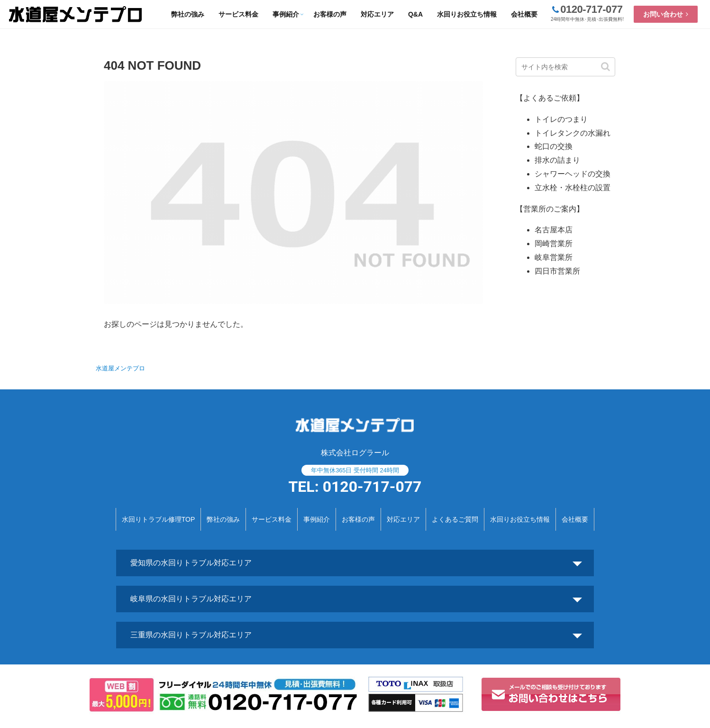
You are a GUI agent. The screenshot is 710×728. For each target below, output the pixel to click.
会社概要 (575, 519)
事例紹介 (317, 519)
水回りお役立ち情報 (520, 519)
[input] (565, 67)
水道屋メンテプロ (120, 368)
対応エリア (403, 519)
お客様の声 (358, 519)
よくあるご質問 (455, 519)
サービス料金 (272, 519)
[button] (605, 67)
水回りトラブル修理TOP (159, 519)
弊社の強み (223, 519)
